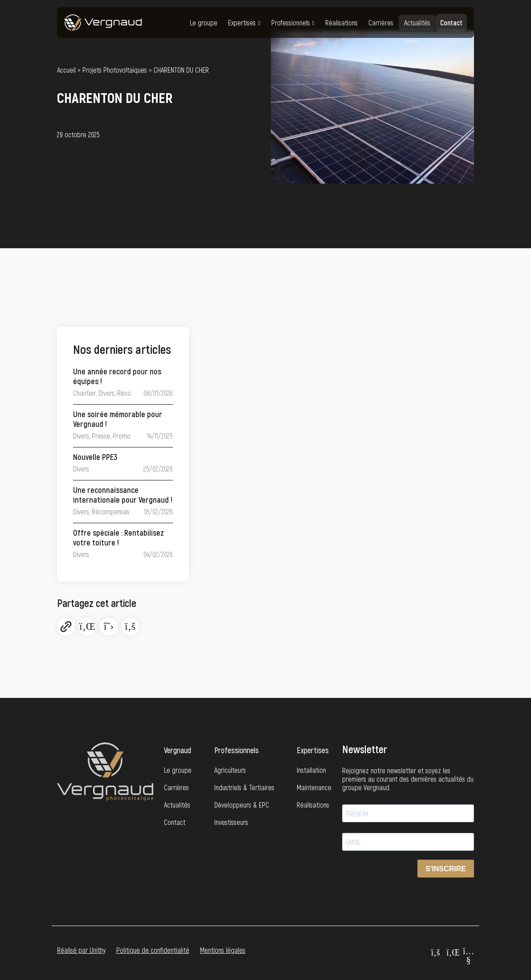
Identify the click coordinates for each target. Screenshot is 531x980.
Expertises (242, 23)
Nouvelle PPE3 (95, 457)
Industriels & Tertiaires (244, 787)
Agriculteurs (230, 770)
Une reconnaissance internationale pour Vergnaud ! (123, 495)
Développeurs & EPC (242, 805)
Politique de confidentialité (153, 950)
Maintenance (314, 787)
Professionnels (291, 23)
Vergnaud (178, 750)
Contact (451, 23)
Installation (311, 770)
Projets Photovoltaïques (115, 70)
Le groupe (204, 23)
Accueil (66, 70)
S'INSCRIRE (446, 869)
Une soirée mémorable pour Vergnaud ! (118, 419)
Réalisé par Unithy (81, 950)
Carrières (381, 23)
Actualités (417, 23)
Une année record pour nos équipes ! (117, 376)
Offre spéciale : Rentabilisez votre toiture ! (118, 538)
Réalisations (341, 23)
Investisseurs (231, 822)
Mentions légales (223, 950)
